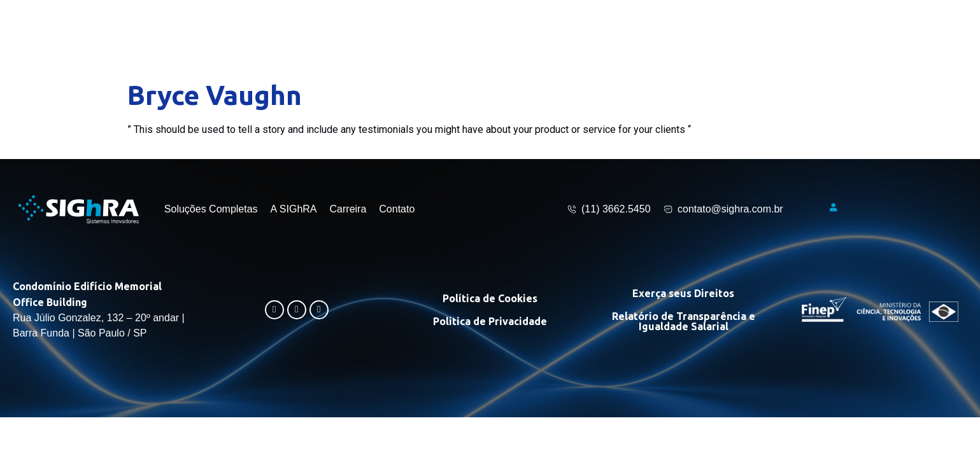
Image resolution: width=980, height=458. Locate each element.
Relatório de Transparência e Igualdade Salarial (684, 321)
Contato (397, 209)
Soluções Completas (211, 209)
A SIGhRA (294, 209)
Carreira (348, 209)
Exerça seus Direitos (683, 293)
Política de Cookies (490, 298)
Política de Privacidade (490, 321)
